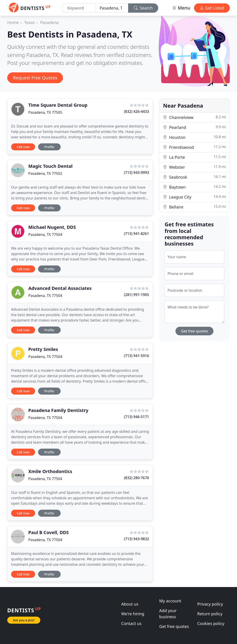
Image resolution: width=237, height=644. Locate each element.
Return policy (210, 614)
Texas (30, 22)
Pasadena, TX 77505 (45, 112)
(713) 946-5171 (137, 417)
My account (170, 601)
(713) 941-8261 (137, 234)
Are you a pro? (24, 620)
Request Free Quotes (35, 78)
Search (143, 8)
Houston (194, 137)
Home (13, 22)
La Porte (194, 157)
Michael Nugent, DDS (52, 227)
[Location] (112, 8)
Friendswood (194, 147)
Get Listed (212, 8)
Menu (181, 8)
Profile (49, 147)
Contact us (132, 623)
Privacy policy (210, 604)
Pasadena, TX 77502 (45, 173)
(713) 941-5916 (137, 356)
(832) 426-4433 (137, 111)
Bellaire (194, 207)
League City (194, 197)
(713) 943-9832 (137, 539)
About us (130, 604)
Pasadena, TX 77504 (45, 234)
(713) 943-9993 (137, 173)
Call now (23, 147)
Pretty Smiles (43, 349)
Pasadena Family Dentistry (58, 410)
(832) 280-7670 (137, 478)
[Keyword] (79, 8)
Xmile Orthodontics (50, 471)
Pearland (194, 127)
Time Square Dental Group (58, 105)
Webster (194, 167)
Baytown (194, 187)
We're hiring (133, 614)
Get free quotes (195, 331)
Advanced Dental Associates (60, 288)
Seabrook (194, 177)
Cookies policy (211, 623)
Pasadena (49, 22)
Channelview (194, 117)
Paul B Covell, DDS (48, 532)
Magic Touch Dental (50, 166)
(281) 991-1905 (137, 295)
